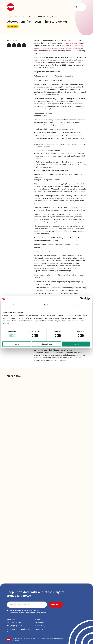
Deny (17, 344)
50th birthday (71, 43)
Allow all (76, 344)
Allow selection (46, 344)
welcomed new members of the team (67, 48)
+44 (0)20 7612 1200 (14, 622)
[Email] (19, 45)
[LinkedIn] (14, 45)
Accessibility (40, 622)
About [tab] (77, 305)
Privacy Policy (41, 613)
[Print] (24, 45)
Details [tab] (46, 305)
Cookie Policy (40, 626)
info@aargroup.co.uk (14, 626)
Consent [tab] (16, 305)
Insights (10, 17)
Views (18, 17)
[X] (9, 45)
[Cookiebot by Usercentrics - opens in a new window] (81, 299)
